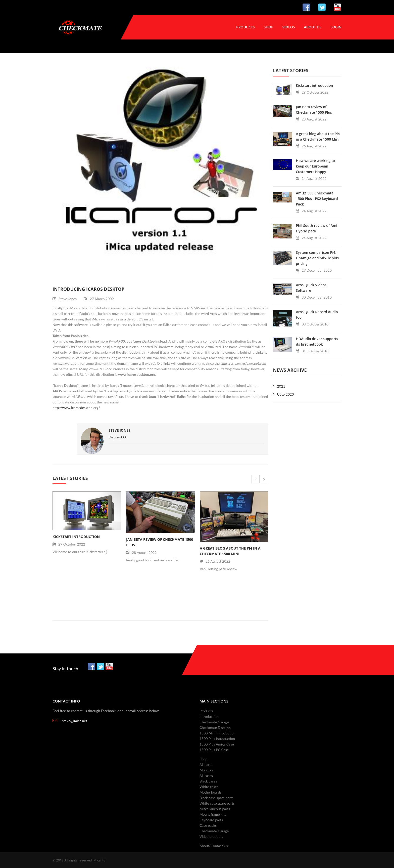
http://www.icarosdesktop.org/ (76, 408)
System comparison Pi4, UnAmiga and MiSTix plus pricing (317, 258)
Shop (269, 27)
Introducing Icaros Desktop (88, 289)
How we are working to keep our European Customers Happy (315, 166)
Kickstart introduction (76, 537)
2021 (281, 386)
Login (336, 27)
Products (245, 27)
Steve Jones (119, 430)
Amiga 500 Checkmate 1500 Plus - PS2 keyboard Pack (317, 199)
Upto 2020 (286, 394)
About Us (313, 27)
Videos (289, 27)
